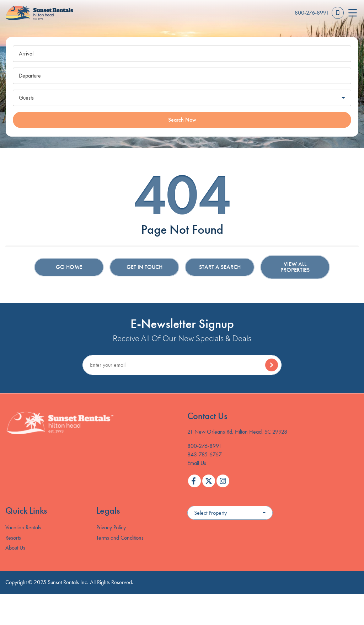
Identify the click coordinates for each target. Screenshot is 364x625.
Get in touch (144, 267)
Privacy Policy (111, 527)
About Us (15, 548)
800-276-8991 (204, 446)
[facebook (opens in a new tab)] (194, 481)
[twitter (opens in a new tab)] (209, 481)
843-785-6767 (205, 454)
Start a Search (220, 267)
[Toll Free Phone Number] (319, 13)
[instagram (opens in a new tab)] (223, 481)
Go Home (69, 267)
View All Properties (295, 267)
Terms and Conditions (120, 538)
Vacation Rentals (23, 527)
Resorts (13, 538)
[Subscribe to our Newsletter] (182, 365)
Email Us (197, 463)
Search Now (182, 120)
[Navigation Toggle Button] (353, 13)
